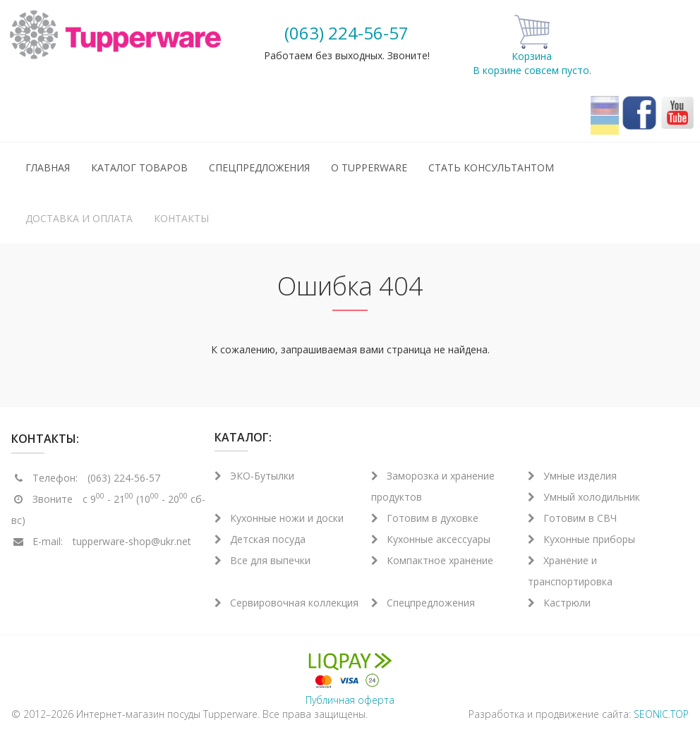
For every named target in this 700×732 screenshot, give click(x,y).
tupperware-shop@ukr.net (132, 541)
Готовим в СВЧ (572, 518)
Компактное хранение (432, 560)
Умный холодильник (584, 497)
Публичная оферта (350, 700)
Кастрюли (559, 603)
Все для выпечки (262, 560)
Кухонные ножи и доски (279, 518)
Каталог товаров (139, 167)
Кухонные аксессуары (431, 539)
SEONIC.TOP (661, 714)
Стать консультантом (491, 167)
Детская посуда (260, 539)
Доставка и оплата (79, 218)
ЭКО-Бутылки (254, 476)
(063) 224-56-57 (346, 33)
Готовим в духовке (425, 518)
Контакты (181, 218)
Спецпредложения (259, 167)
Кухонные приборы (581, 539)
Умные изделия (572, 476)
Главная (48, 167)
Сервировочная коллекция (286, 603)
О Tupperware (369, 167)
